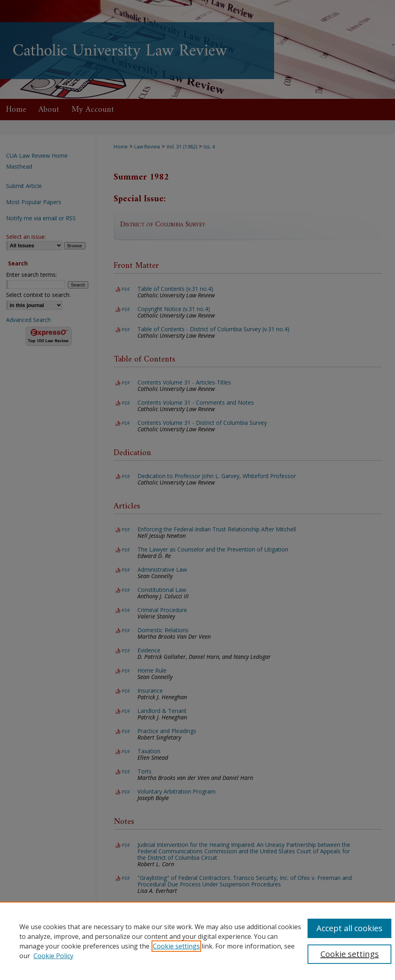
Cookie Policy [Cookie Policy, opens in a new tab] (53, 956)
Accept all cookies (349, 928)
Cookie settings (176, 946)
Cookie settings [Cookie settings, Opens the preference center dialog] (350, 954)
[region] (197, 941)
